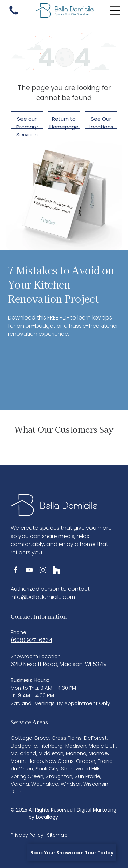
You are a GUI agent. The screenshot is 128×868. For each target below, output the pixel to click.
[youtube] (29, 571)
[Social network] (57, 571)
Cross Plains (67, 738)
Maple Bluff (102, 746)
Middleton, (52, 753)
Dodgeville (24, 746)
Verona (20, 784)
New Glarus (60, 761)
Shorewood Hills (81, 768)
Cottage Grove (30, 738)
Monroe (98, 753)
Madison (76, 746)
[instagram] (43, 571)
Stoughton (59, 776)
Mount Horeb (27, 761)
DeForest (95, 738)
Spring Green (27, 776)
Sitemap (57, 835)
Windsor (71, 784)
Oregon (86, 761)
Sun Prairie (88, 776)
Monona (76, 753)
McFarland (23, 753)
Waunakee (45, 784)
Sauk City (47, 768)
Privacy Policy (27, 835)
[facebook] (16, 571)
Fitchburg (51, 746)
